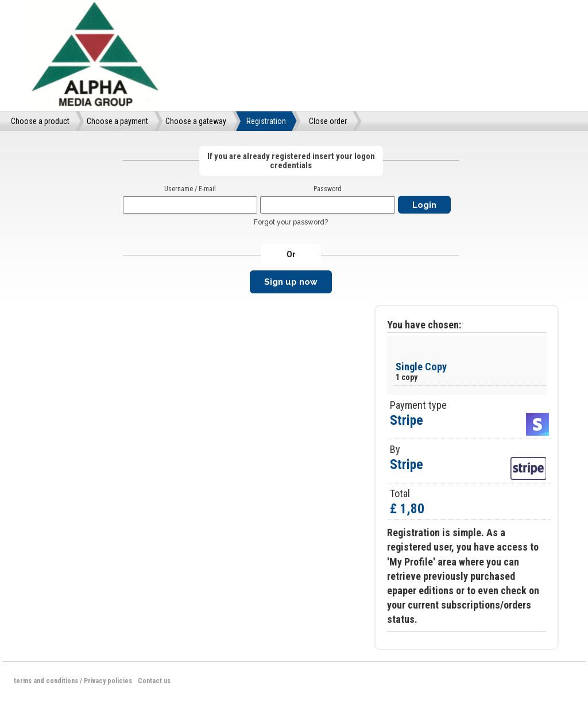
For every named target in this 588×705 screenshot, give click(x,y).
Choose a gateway (196, 121)
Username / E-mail (190, 189)
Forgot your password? (291, 222)
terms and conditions (46, 681)
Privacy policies (108, 681)
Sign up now (291, 282)
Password (328, 189)
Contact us (154, 681)
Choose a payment (117, 121)
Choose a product (40, 121)
